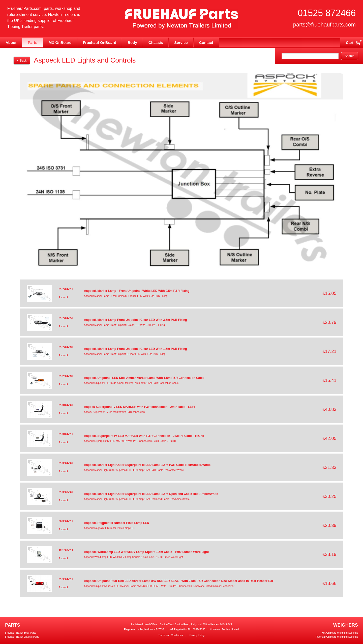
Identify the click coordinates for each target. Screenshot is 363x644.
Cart (350, 43)
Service (181, 43)
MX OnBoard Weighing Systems (340, 633)
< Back (22, 61)
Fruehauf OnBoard (100, 43)
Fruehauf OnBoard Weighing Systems (337, 637)
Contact (206, 43)
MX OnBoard (60, 43)
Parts (33, 43)
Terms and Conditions (171, 635)
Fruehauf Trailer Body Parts (20, 633)
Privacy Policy (197, 635)
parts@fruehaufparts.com (325, 25)
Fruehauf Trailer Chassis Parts (22, 637)
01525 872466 (327, 13)
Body (132, 43)
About (11, 43)
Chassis (156, 43)
